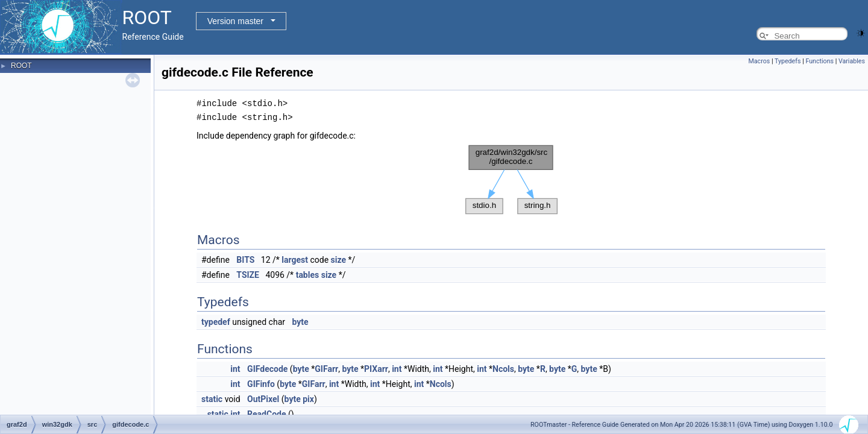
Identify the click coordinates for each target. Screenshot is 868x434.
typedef (216, 321)
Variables (852, 61)
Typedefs (788, 61)
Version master (235, 21)
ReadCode (266, 413)
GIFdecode (267, 368)
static (212, 398)
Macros (759, 61)
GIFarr (326, 368)
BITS (245, 259)
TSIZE (248, 274)
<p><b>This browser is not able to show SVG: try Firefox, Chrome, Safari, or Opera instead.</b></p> (511, 178)
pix (308, 398)
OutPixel (263, 398)
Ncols (503, 368)
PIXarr (376, 368)
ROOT (21, 66)
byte (300, 321)
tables (308, 274)
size (338, 259)
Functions (819, 61)
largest (295, 259)
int (235, 368)
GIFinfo (261, 383)
